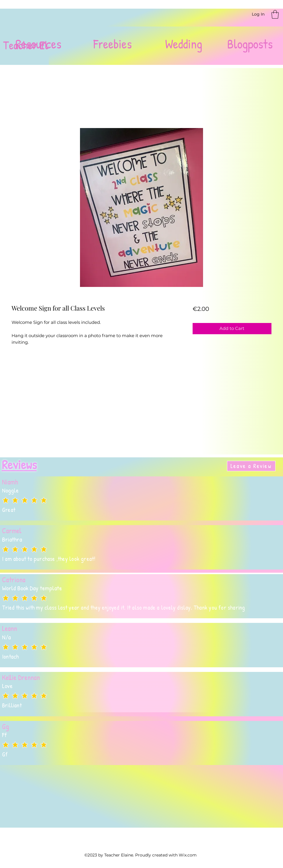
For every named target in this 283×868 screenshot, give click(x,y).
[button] (275, 14)
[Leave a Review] (251, 466)
